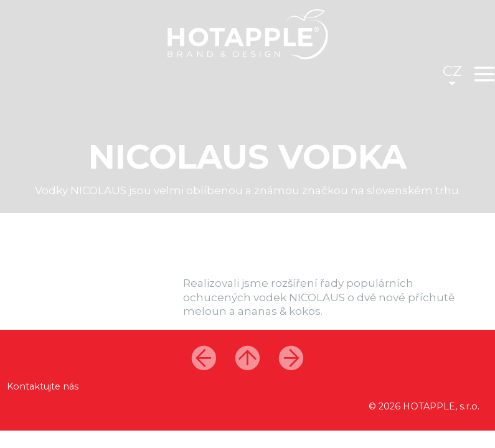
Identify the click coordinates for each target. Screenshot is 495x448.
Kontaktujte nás (43, 386)
